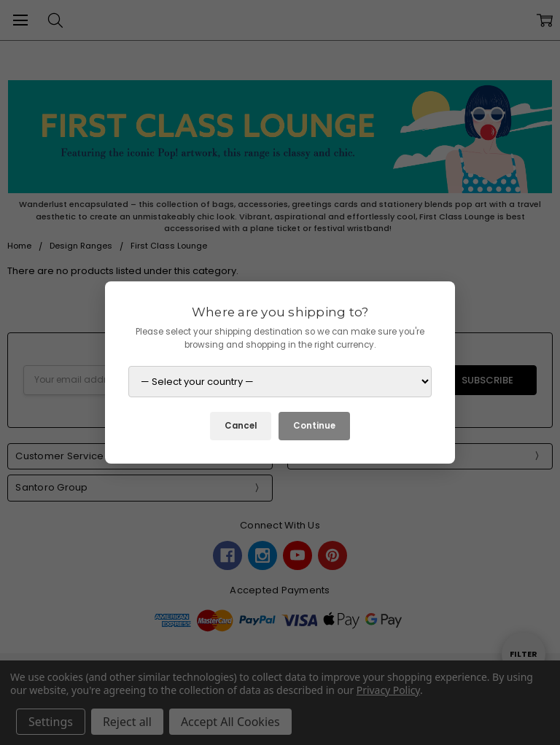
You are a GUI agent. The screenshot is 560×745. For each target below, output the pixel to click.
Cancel (241, 426)
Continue (314, 426)
